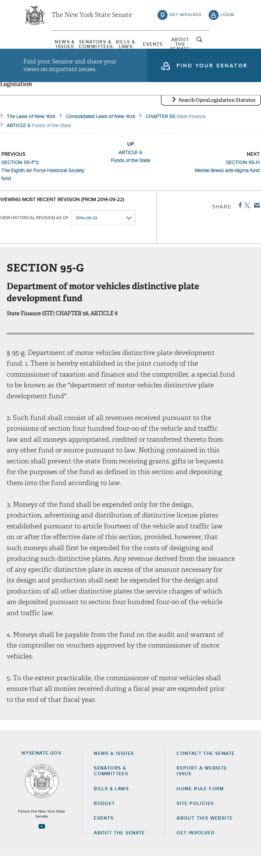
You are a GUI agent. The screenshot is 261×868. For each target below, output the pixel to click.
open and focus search (228, 44)
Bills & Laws (120, 45)
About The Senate (200, 45)
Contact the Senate (206, 765)
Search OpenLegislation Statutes (217, 112)
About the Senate (119, 845)
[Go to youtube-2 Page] (42, 838)
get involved (186, 17)
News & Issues (40, 45)
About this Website (205, 830)
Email (255, 217)
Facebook (239, 217)
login (227, 17)
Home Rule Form (200, 801)
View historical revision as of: (35, 230)
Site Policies (195, 815)
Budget (104, 815)
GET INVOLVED (196, 845)
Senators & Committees (80, 45)
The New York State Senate (92, 17)
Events (160, 45)
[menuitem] (40, 45)
